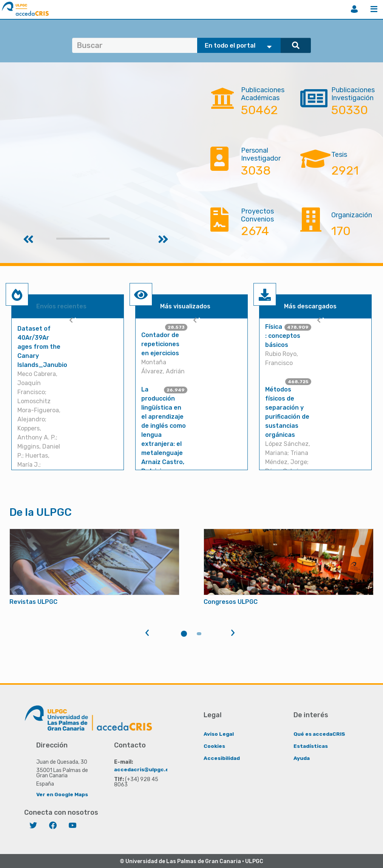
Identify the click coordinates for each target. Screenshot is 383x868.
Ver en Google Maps (63, 794)
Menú (374, 9)
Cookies (214, 746)
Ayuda (302, 758)
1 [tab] (184, 634)
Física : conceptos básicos (283, 336)
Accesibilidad (222, 758)
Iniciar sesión (354, 9)
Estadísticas (311, 746)
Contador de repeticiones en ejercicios (160, 344)
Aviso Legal (219, 734)
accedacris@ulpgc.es (143, 769)
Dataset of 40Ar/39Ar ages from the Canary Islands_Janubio (42, 347)
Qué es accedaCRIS (320, 734)
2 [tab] (199, 634)
